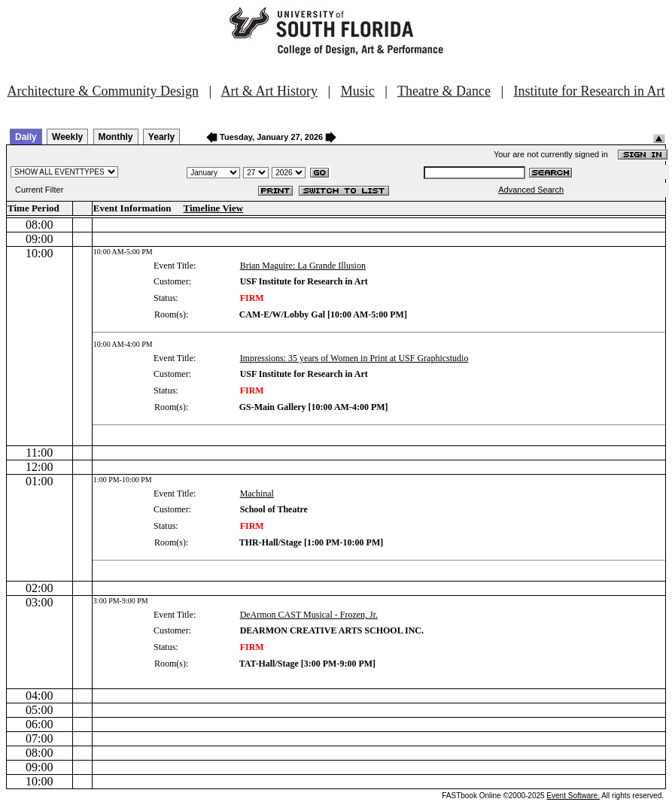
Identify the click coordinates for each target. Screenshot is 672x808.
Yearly (161, 137)
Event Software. (573, 796)
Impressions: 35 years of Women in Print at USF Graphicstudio (354, 358)
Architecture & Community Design (103, 91)
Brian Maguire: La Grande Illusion (303, 266)
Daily (26, 137)
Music (358, 91)
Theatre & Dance (444, 91)
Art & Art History (270, 91)
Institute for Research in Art (590, 91)
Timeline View (214, 208)
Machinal (257, 494)
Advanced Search (531, 190)
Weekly (67, 137)
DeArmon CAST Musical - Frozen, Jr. (309, 615)
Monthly (116, 137)
